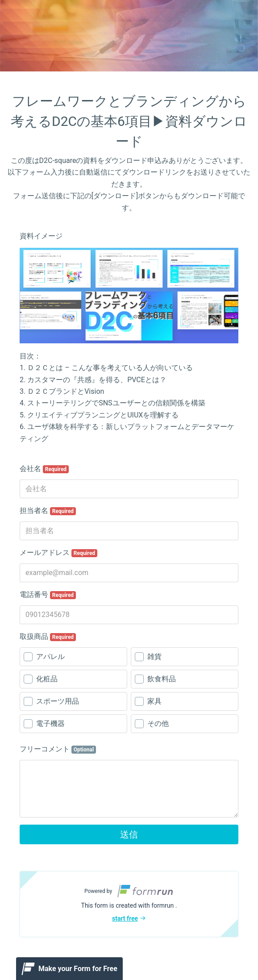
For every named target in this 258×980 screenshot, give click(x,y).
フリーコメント (58, 749)
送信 (129, 834)
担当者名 (48, 511)
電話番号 (48, 595)
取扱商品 (48, 637)
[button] (129, 904)
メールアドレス (58, 553)
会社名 (44, 469)
